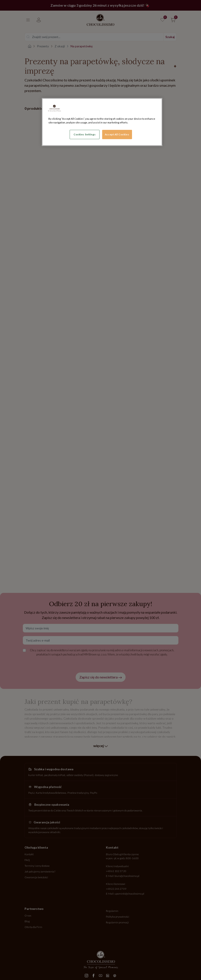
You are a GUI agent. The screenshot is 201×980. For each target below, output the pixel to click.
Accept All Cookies (117, 134)
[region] (102, 122)
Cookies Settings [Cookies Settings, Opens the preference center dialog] (85, 134)
